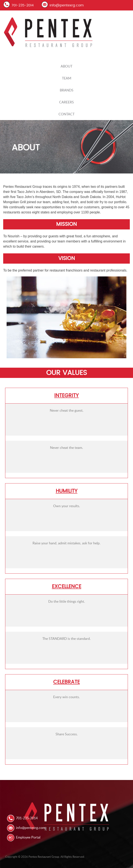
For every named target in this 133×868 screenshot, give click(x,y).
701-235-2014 (23, 5)
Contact (66, 114)
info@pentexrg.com (67, 5)
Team (67, 78)
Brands (67, 90)
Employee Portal (28, 837)
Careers (66, 102)
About (66, 66)
